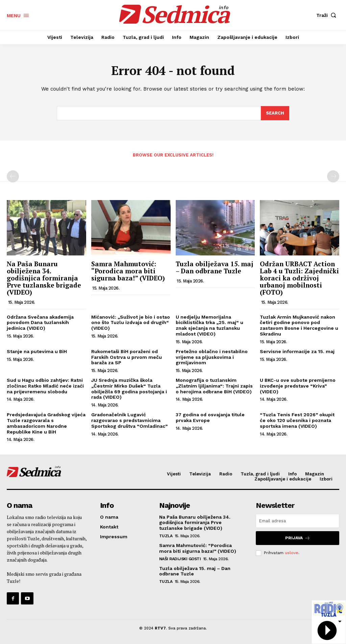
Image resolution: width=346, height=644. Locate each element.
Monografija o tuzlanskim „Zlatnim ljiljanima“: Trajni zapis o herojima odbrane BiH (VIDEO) (214, 386)
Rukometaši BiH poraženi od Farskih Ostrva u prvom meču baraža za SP (127, 357)
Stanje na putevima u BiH (37, 351)
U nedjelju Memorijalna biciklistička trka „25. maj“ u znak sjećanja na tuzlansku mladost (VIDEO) (209, 325)
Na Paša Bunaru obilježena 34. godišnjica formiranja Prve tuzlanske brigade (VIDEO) (44, 278)
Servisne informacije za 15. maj (297, 351)
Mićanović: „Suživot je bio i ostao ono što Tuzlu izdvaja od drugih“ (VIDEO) (131, 323)
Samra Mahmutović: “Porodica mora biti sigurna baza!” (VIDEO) (128, 271)
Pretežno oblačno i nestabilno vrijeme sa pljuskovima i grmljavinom (212, 357)
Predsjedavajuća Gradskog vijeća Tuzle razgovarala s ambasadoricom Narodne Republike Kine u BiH (46, 423)
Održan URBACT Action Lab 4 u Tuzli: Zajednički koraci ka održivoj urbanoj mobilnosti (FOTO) (299, 278)
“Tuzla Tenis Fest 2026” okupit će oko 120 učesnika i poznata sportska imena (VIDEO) (297, 420)
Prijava (298, 538)
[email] (298, 521)
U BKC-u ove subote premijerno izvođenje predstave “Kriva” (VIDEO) (298, 386)
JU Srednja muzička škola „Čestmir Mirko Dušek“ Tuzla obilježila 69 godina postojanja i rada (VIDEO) (129, 389)
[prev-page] (13, 176)
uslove (292, 553)
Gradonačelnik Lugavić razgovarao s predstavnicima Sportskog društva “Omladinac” (129, 420)
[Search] (275, 114)
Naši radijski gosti (180, 559)
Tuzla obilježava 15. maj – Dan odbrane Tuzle (215, 267)
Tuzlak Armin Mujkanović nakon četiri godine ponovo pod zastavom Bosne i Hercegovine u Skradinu (299, 325)
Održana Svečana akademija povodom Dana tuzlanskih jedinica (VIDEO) (40, 323)
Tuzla (166, 536)
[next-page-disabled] (333, 176)
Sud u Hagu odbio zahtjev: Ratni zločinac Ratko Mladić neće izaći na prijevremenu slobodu (45, 386)
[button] (328, 15)
